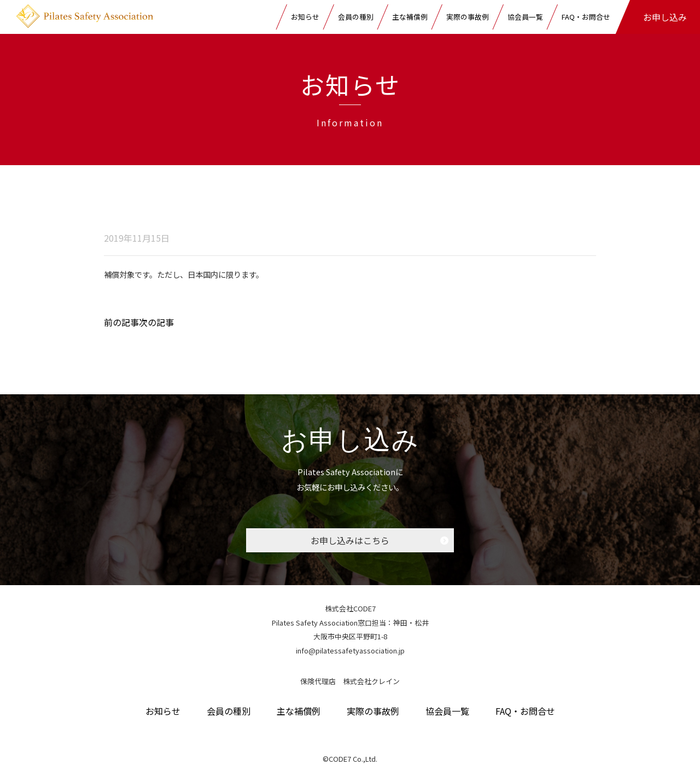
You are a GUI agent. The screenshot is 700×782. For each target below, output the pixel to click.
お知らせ (305, 17)
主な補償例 (410, 17)
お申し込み (665, 17)
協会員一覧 (525, 17)
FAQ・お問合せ (586, 17)
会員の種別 (356, 17)
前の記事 (121, 322)
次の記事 (156, 322)
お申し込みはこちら (350, 540)
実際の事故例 (468, 17)
